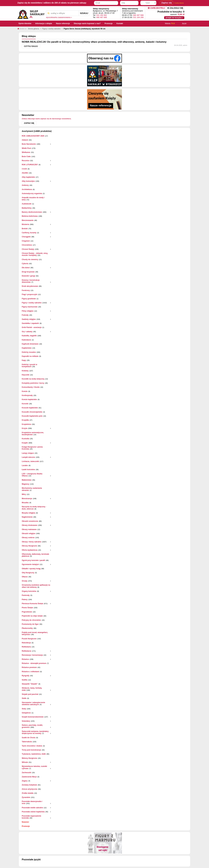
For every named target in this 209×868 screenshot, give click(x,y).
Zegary (25, 781)
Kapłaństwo (27, 348)
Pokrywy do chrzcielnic (31, 620)
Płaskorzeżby (27, 628)
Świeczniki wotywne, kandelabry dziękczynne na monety (35, 732)
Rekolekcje (26, 643)
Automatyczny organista (32, 194)
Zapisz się (29, 123)
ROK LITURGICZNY (30, 165)
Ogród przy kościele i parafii (33, 560)
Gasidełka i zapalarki (30, 323)
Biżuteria (25, 224)
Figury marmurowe (30, 307)
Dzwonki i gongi (28, 276)
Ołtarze (25, 577)
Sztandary (26, 721)
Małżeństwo (27, 480)
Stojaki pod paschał (30, 694)
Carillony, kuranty (29, 233)
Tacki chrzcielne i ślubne (32, 746)
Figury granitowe (29, 299)
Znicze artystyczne (30, 789)
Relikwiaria (26, 647)
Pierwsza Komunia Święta (32, 604)
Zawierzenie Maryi (29, 777)
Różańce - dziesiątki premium (34, 663)
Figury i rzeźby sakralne (32, 303)
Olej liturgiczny (28, 573)
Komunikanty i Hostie (31, 387)
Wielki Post (26, 148)
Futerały (25, 315)
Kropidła (25, 420)
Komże (25, 391)
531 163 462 (102, 15)
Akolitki (25, 173)
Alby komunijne (28, 181)
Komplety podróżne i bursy (33, 383)
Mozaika (25, 503)
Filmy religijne (28, 311)
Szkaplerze (26, 713)
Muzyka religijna (29, 513)
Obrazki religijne (29, 534)
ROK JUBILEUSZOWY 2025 (33, 136)
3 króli (24, 169)
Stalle (24, 698)
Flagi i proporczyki (29, 294)
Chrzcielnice (27, 245)
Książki (25, 443)
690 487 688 (102, 17)
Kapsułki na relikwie (30, 356)
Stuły (24, 709)
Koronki (25, 404)
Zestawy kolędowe (29, 785)
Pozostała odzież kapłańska (33, 812)
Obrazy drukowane (30, 525)
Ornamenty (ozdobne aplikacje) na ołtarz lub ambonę (36, 586)
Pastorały (26, 595)
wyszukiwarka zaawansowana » (59, 17)
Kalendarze (26, 340)
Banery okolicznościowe (32, 212)
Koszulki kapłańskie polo (32, 416)
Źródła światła (28, 793)
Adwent (25, 140)
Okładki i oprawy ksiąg (31, 569)
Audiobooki (27, 204)
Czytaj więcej (179, 3)
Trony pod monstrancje (31, 750)
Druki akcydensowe (30, 286)
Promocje (26, 826)
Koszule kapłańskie (30, 408)
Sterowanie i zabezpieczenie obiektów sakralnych (33, 704)
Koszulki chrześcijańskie (32, 412)
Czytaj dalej (31, 46)
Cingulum (26, 241)
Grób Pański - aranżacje (32, 327)
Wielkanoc (26, 152)
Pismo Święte (27, 608)
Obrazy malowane (29, 529)
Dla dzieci (26, 268)
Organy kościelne (29, 591)
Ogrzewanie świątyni (30, 564)
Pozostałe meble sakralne (32, 808)
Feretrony (26, 290)
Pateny (25, 600)
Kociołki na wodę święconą (33, 379)
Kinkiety (25, 371)
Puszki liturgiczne (29, 639)
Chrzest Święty (28, 249)
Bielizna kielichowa (30, 216)
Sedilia (25, 680)
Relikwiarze (26, 651)
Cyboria (25, 264)
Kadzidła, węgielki (29, 336)
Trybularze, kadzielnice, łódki (34, 754)
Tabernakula (27, 742)
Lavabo (25, 465)
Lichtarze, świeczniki (30, 461)
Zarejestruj (156, 8)
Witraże (25, 762)
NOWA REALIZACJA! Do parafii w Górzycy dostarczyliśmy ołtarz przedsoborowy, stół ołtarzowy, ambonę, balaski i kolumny (94, 42)
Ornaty (25, 581)
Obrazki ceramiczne (30, 521)
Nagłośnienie (27, 517)
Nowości (25, 822)
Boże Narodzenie (29, 144)
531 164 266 (138, 17)
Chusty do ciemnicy (30, 260)
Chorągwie (26, 237)
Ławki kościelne (28, 470)
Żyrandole (26, 797)
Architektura (27, 189)
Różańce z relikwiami (30, 672)
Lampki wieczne (28, 457)
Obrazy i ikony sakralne (31, 542)
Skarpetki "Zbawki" (30, 684)
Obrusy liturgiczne (29, 546)
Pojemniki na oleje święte (32, 616)
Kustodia (25, 439)
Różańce (25, 659)
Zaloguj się (175, 8)
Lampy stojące (28, 453)
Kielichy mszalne (29, 352)
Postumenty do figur (30, 624)
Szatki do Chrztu (29, 738)
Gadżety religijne (29, 319)
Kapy (24, 360)
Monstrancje (27, 499)
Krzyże (25, 428)
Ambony (25, 185)
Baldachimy (27, 208)
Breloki (25, 229)
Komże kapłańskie (29, 399)
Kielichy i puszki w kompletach (29, 366)
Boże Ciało (26, 157)
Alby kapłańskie (28, 177)
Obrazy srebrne (28, 538)
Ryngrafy (26, 676)
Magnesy (25, 484)
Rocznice (26, 161)
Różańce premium (29, 667)
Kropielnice (26, 424)
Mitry (24, 494)
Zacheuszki (26, 773)
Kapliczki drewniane (30, 344)
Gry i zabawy (27, 332)
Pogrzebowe (27, 612)
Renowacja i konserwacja (32, 655)
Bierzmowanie (28, 220)
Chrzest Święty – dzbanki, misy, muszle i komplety (35, 254)
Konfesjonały (27, 395)
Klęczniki (26, 375)
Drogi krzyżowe (28, 272)
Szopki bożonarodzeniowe (33, 717)
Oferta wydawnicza (30, 550)
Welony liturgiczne (29, 758)
